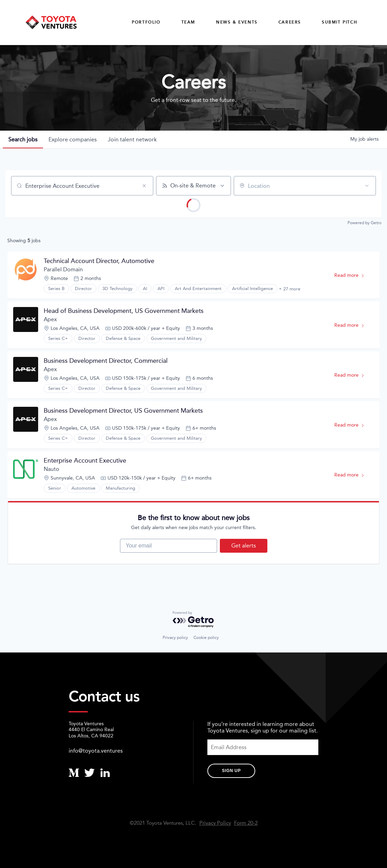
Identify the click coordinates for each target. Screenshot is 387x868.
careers (290, 22)
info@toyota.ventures (96, 751)
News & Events (237, 22)
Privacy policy (175, 638)
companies (73, 139)
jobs (23, 139)
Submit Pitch (339, 22)
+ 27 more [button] (290, 289)
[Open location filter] (367, 186)
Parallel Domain (63, 269)
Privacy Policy (215, 823)
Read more (352, 277)
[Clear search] (144, 186)
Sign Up (231, 771)
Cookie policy (206, 638)
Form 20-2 (246, 823)
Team (188, 22)
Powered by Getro (364, 223)
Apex (50, 319)
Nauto (51, 469)
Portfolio (146, 22)
